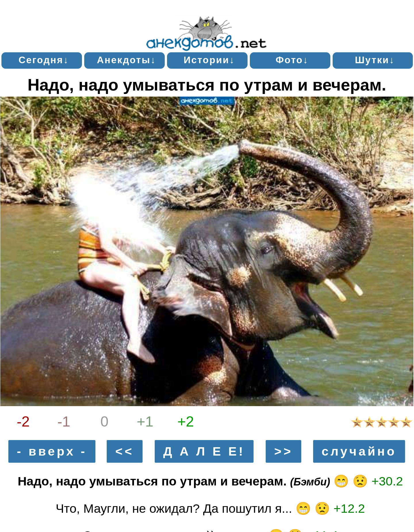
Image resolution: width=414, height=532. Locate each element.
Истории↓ (209, 60)
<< (125, 451)
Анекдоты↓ (126, 60)
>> (284, 451)
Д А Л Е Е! (204, 451)
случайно (359, 451)
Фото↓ (292, 60)
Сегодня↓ (44, 60)
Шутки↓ (375, 60)
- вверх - (52, 451)
